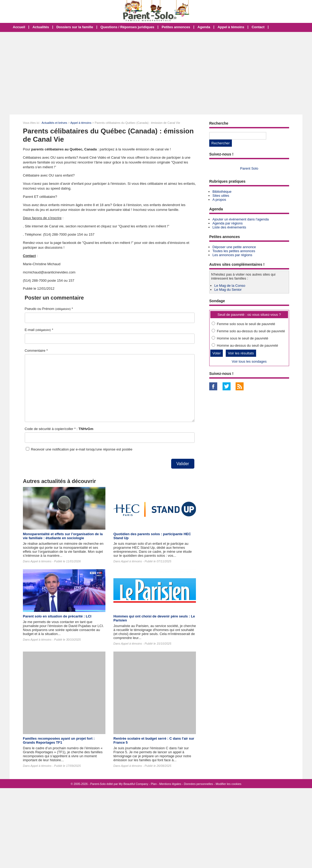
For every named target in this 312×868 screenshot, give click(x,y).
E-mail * (39, 330)
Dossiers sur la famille (75, 27)
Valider (183, 464)
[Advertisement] (156, 73)
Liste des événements (229, 227)
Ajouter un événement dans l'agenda (241, 219)
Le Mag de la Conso (230, 286)
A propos (219, 200)
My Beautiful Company (134, 784)
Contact (258, 27)
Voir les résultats (241, 353)
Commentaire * (36, 351)
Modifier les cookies (229, 784)
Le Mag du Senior (228, 290)
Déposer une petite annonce (234, 247)
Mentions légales (170, 784)
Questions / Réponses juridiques (127, 27)
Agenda (204, 27)
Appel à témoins (231, 27)
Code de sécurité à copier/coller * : (59, 429)
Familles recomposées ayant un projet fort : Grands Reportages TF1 (59, 740)
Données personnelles (198, 784)
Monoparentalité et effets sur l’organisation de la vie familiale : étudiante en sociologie (63, 536)
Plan (154, 784)
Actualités (41, 27)
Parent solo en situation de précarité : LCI (57, 616)
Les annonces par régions (232, 255)
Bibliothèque (222, 192)
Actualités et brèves (54, 123)
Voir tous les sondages (249, 361)
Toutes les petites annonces (234, 251)
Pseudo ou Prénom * (49, 309)
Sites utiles (221, 196)
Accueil (19, 27)
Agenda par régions (227, 223)
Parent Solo (249, 168)
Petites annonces (176, 27)
